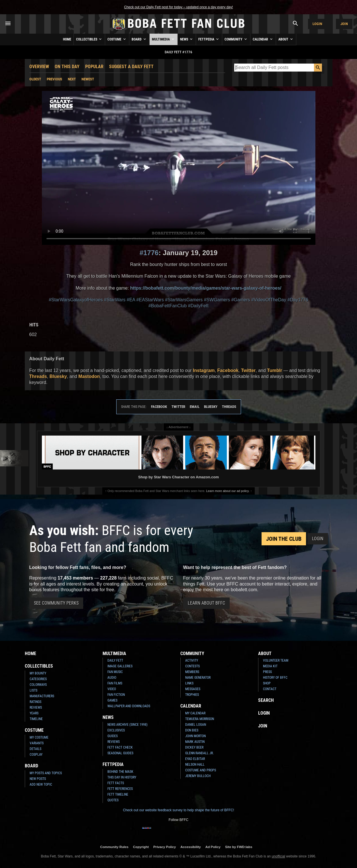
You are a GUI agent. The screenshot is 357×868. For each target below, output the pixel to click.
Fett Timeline (118, 794)
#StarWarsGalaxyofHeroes (76, 300)
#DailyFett (198, 306)
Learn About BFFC (206, 603)
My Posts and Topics (46, 773)
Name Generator (198, 678)
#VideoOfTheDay (269, 300)
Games (112, 700)
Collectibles (89, 39)
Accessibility (190, 847)
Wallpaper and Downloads (129, 706)
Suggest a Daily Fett (131, 67)
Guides (113, 736)
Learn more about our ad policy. (228, 491)
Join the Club (284, 539)
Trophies (192, 695)
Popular (94, 67)
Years (34, 713)
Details (35, 749)
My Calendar (195, 713)
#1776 (149, 253)
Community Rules (114, 847)
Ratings (35, 702)
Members (192, 672)
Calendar (263, 39)
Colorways (38, 685)
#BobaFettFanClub (168, 306)
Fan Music (115, 672)
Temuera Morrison (200, 719)
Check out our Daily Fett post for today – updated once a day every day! (178, 7)
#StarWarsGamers (184, 300)
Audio (112, 678)
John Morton (195, 736)
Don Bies (192, 730)
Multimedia (164, 39)
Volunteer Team (276, 660)
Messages (193, 689)
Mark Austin (195, 742)
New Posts (38, 779)
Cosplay (36, 755)
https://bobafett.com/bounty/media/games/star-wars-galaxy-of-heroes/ (206, 288)
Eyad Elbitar (195, 759)
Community (236, 39)
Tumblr (275, 370)
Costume (117, 39)
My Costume (39, 737)
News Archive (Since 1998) (127, 725)
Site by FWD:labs (239, 847)
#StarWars (115, 300)
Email (195, 407)
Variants (37, 743)
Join (344, 24)
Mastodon (89, 376)
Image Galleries (120, 666)
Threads (38, 376)
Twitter (248, 370)
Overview (39, 67)
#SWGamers (217, 300)
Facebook (228, 370)
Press (267, 672)
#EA (131, 300)
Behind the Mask (120, 772)
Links (189, 683)
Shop (267, 683)
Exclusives (116, 730)
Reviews (36, 708)
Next (72, 79)
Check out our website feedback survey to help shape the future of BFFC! (178, 810)
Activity (192, 660)
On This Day (67, 67)
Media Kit (270, 666)
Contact (270, 689)
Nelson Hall (195, 765)
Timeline (36, 719)
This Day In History (122, 777)
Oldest (35, 79)
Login (317, 24)
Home (67, 39)
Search (266, 700)
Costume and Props (201, 770)
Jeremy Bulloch (198, 776)
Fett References (120, 789)
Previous (54, 79)
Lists (33, 690)
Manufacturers (42, 696)
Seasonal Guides (120, 753)
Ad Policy (213, 847)
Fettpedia (209, 39)
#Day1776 (298, 300)
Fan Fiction (116, 695)
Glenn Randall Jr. (199, 753)
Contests (192, 666)
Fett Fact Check (120, 747)
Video (112, 689)
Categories (38, 679)
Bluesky (58, 376)
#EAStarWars (150, 300)
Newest (88, 79)
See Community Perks (56, 603)
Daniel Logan (196, 725)
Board (139, 39)
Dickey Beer (194, 747)
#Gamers (241, 300)
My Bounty (38, 673)
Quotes (113, 800)
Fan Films (115, 683)
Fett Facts (116, 783)
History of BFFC (275, 678)
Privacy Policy (165, 847)
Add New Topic (41, 784)
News (187, 39)
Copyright (141, 847)
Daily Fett (115, 660)
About (286, 39)
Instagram (204, 370)
